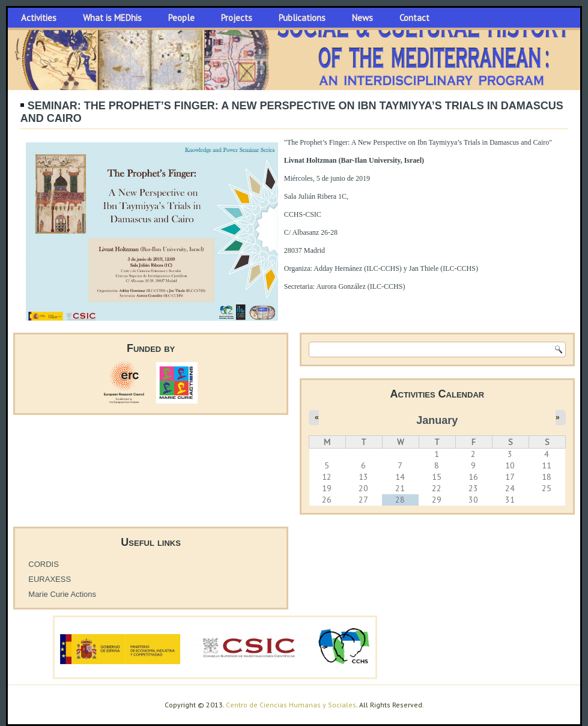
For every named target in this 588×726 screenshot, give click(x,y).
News (362, 18)
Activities (39, 18)
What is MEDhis (112, 18)
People (181, 18)
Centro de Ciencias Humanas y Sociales (291, 705)
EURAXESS (50, 579)
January (437, 420)
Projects (237, 18)
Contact (414, 18)
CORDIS (44, 564)
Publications (302, 18)
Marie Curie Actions (62, 594)
